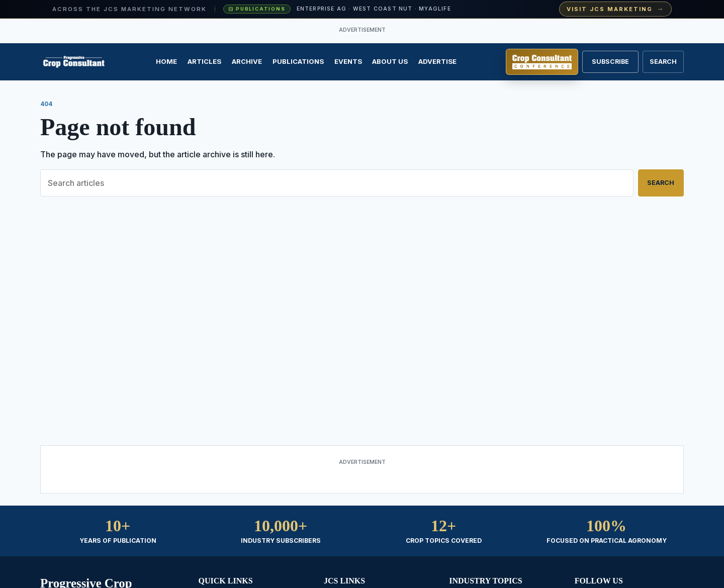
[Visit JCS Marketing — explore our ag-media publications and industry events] (362, 9)
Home (166, 61)
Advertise (437, 61)
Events (348, 61)
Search (661, 183)
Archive (247, 61)
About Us (390, 61)
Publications (298, 61)
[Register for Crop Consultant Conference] (542, 62)
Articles (204, 61)
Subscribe (610, 62)
